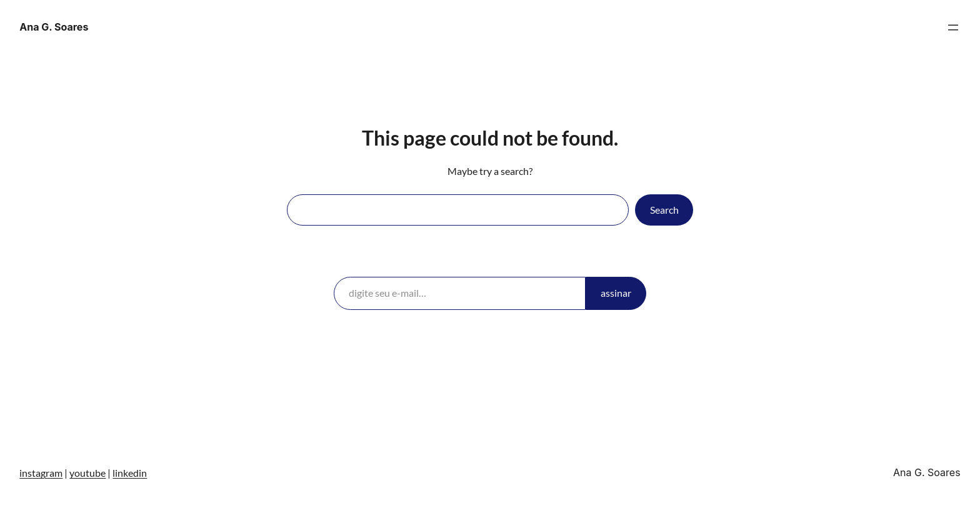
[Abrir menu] (953, 27)
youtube (87, 473)
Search (664, 210)
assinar (616, 293)
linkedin (130, 473)
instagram (41, 473)
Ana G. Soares (54, 27)
